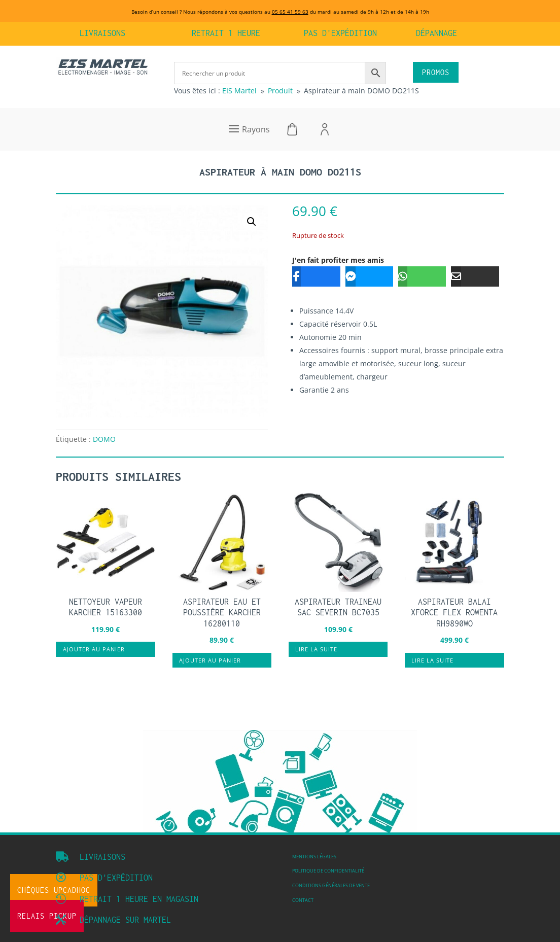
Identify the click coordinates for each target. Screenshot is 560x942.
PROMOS (436, 72)
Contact (303, 900)
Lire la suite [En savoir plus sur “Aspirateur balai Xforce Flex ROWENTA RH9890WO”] (432, 660)
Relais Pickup (47, 916)
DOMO (104, 439)
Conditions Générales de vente (331, 886)
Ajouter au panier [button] (94, 649)
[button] (252, 222)
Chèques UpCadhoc (54, 890)
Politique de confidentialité (328, 871)
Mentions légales (314, 857)
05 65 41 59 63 (290, 12)
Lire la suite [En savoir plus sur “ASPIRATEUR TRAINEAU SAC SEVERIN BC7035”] (316, 649)
